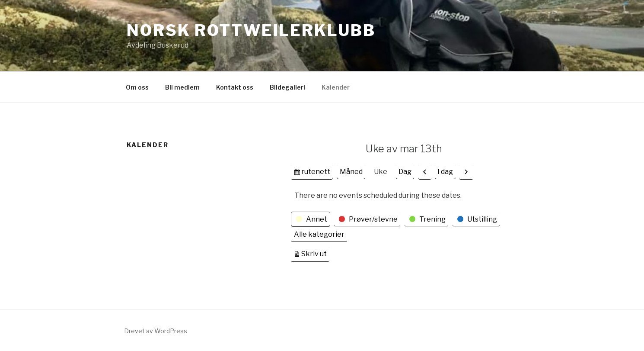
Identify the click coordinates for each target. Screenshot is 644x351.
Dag (405, 172)
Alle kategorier (319, 234)
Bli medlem (182, 87)
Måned (351, 172)
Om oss (137, 87)
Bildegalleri (287, 87)
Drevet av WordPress (156, 331)
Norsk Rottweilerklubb (251, 30)
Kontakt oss (235, 87)
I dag (445, 172)
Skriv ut (315, 253)
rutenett (316, 173)
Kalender (336, 87)
